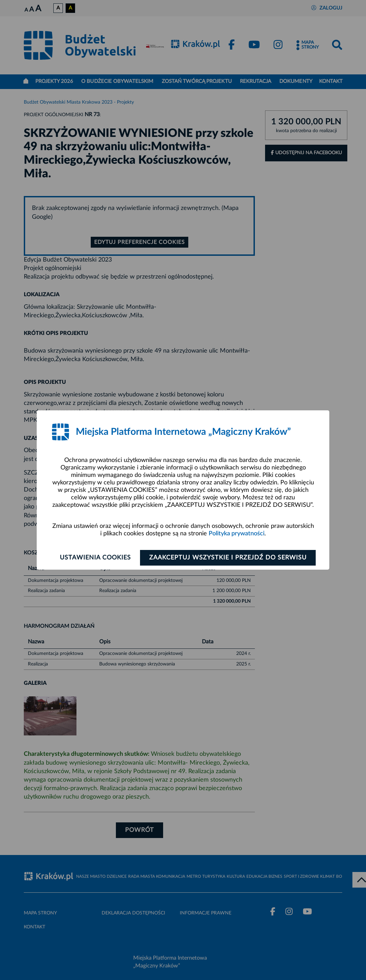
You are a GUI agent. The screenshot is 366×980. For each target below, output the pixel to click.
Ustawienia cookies (95, 558)
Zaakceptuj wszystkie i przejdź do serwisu (228, 558)
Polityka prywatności (237, 534)
